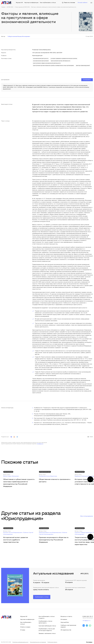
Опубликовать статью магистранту (45, 622)
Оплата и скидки (25, 627)
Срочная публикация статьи (47, 626)
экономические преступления (41, 61)
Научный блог (65, 622)
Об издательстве (66, 630)
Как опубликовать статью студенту (47, 617)
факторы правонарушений (83, 66)
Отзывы (23, 630)
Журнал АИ (19, 3)
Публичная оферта (52, 642)
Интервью (64, 619)
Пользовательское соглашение (38, 642)
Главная (3, 7)
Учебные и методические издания (68, 626)
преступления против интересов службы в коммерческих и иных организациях (53, 66)
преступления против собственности (60, 61)
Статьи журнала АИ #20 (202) (22, 7)
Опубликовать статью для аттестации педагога (47, 630)
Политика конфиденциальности (20, 642)
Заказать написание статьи (47, 634)
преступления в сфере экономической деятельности (47, 63)
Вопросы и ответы (66, 617)
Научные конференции (31, 3)
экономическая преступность (41, 59)
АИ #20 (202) (10, 7)
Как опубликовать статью (48, 3)
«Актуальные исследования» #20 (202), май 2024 (47, 53)
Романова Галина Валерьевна (41, 50)
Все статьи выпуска (87, 516)
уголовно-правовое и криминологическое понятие (64, 59)
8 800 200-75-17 (88, 617)
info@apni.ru (40, 444)
